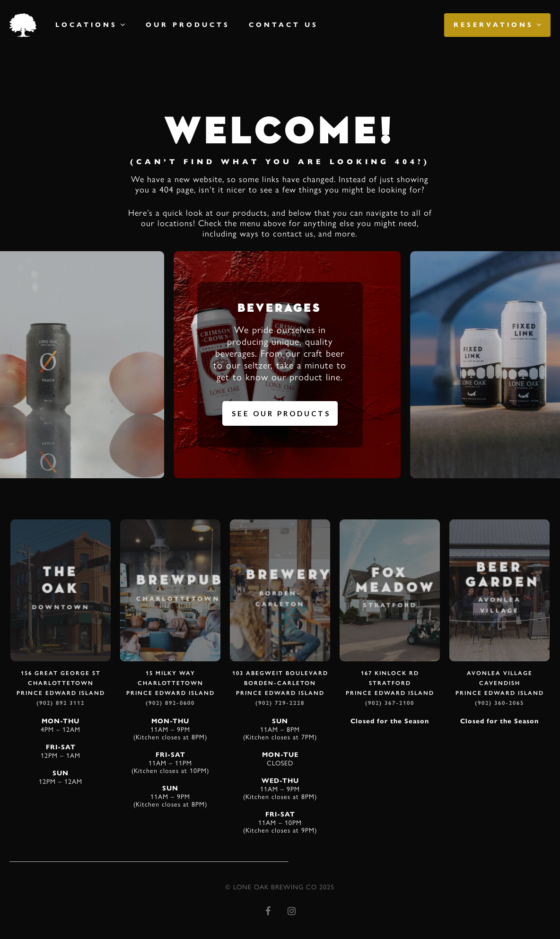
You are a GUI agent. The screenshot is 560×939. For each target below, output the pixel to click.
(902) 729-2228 (280, 703)
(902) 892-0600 (170, 703)
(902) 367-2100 (390, 703)
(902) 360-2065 (499, 703)
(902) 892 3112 (61, 703)
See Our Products (281, 413)
